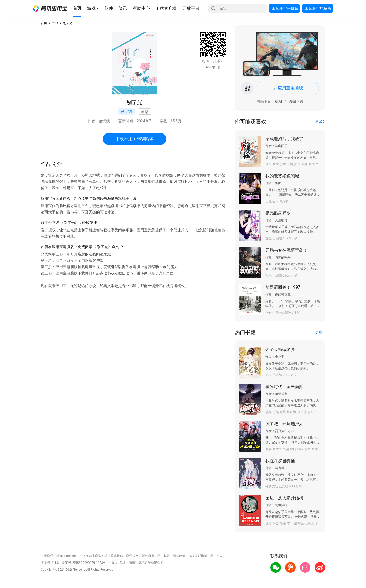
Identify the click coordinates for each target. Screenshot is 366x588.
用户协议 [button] (216, 556)
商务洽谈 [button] (101, 556)
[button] (50, 8)
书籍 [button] (55, 23)
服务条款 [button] (86, 556)
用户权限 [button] (164, 556)
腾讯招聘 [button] (117, 556)
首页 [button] (44, 23)
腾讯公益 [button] (132, 556)
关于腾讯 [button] (47, 556)
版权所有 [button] (148, 556)
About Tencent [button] (66, 556)
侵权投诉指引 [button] (198, 556)
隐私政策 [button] (179, 556)
